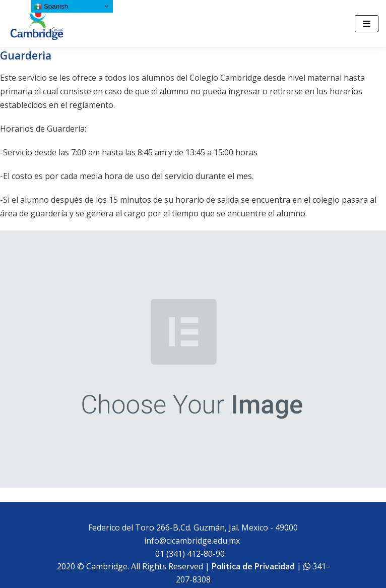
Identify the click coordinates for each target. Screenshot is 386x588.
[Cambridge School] (38, 23)
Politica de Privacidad (253, 566)
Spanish (51, 7)
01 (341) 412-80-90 (192, 554)
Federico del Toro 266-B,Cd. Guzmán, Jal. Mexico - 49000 (193, 527)
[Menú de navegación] (367, 24)
